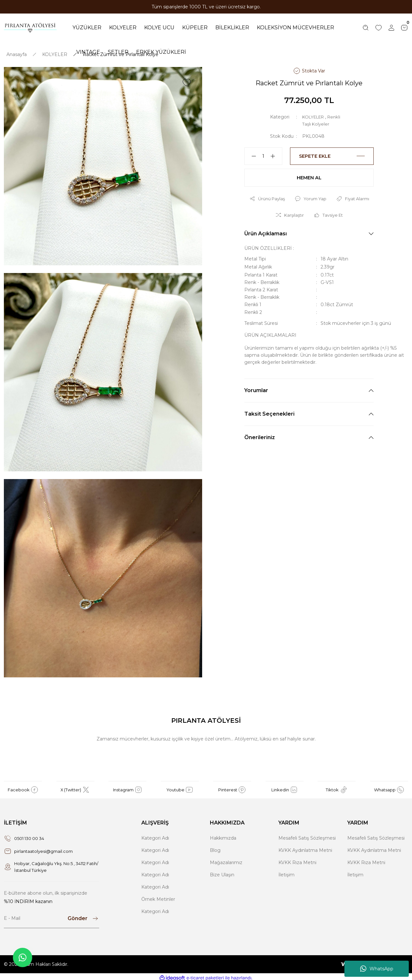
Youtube (180, 787)
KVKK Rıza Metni (297, 859)
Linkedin (284, 787)
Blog (215, 847)
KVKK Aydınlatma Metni (305, 847)
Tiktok (337, 787)
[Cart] (404, 26)
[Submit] (83, 916)
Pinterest (232, 787)
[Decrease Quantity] (251, 153)
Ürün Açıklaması (266, 232)
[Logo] (30, 26)
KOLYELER (315, 114)
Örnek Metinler (158, 896)
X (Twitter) (75, 787)
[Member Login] (391, 26)
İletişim (286, 872)
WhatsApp (377, 969)
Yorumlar (256, 389)
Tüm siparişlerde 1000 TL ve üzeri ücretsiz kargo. (206, 7)
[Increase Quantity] (276, 153)
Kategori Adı (155, 835)
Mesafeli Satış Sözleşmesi (307, 835)
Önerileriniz (260, 436)
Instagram (127, 787)
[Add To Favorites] (187, 79)
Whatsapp (389, 787)
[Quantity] (263, 153)
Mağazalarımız (226, 859)
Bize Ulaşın (222, 872)
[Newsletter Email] (51, 916)
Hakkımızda (223, 835)
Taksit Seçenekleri (269, 413)
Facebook (23, 787)
